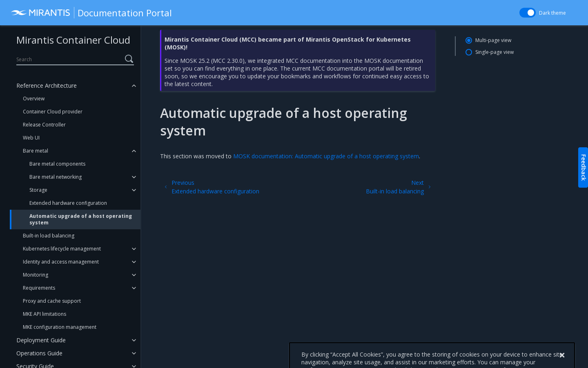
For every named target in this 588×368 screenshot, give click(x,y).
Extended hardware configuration (68, 203)
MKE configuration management (60, 327)
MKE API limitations (45, 314)
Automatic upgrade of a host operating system (81, 219)
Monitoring (36, 275)
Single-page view (494, 52)
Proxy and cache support (52, 301)
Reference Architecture (47, 85)
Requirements (39, 288)
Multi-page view (493, 40)
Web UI (31, 138)
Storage (38, 190)
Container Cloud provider (53, 112)
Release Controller (44, 125)
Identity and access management (61, 262)
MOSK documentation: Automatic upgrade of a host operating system (326, 156)
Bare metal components (57, 164)
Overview (34, 99)
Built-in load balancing (49, 236)
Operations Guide (39, 353)
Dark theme (552, 13)
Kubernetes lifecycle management (62, 249)
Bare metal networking (56, 177)
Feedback (584, 167)
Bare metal (36, 151)
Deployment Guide (41, 340)
